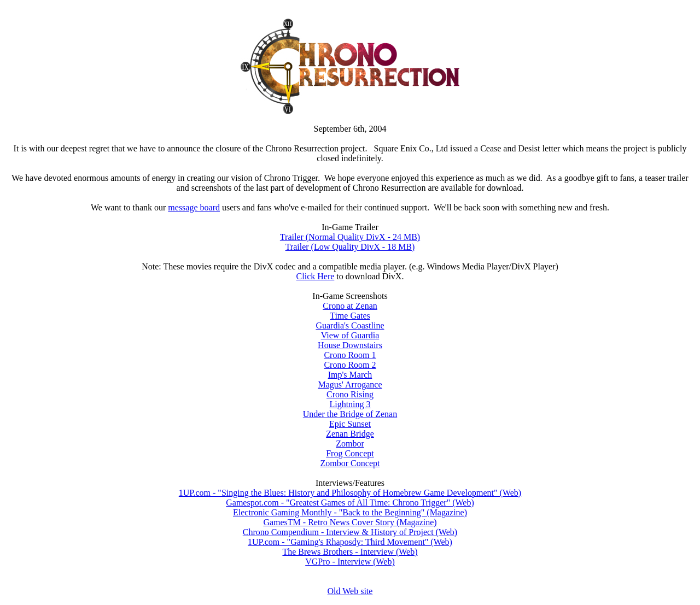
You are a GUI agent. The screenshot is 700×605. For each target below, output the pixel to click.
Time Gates (350, 316)
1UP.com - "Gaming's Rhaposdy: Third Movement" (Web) (350, 542)
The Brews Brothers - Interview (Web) (350, 552)
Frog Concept (350, 453)
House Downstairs (350, 345)
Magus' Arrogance (350, 384)
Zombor (350, 444)
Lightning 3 (350, 404)
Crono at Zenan (350, 306)
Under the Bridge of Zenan (350, 414)
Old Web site (350, 591)
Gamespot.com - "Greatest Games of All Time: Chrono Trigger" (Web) (350, 503)
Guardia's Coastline (350, 325)
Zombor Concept (350, 463)
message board (194, 207)
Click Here (316, 276)
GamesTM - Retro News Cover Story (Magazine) (350, 522)
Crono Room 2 (350, 365)
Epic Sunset (350, 424)
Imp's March (350, 375)
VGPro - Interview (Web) (350, 562)
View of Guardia (350, 335)
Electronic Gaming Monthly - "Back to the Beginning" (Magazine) (350, 512)
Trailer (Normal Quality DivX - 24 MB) (350, 237)
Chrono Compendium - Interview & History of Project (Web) (350, 532)
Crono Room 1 (350, 355)
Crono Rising (350, 394)
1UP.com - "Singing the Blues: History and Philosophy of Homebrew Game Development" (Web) (350, 493)
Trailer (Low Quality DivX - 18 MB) (350, 247)
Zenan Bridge (350, 434)
